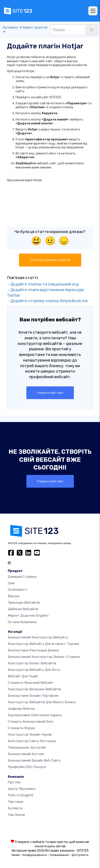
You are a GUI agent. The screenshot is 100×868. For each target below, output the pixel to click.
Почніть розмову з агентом (50, 260)
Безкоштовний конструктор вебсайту (38, 637)
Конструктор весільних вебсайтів (34, 689)
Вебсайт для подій (23, 676)
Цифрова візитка (21, 709)
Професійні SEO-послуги (27, 767)
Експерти (15, 808)
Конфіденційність (35, 855)
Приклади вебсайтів (24, 603)
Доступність (80, 855)
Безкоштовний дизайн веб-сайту (34, 760)
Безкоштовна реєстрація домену (33, 650)
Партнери (15, 802)
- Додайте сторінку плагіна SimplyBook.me (47, 301)
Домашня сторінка (22, 577)
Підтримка (10, 28)
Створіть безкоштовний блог (31, 722)
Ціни (11, 583)
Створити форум (21, 728)
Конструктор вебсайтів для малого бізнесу (42, 702)
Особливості (17, 590)
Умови (16, 855)
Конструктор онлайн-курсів (30, 735)
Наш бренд (16, 815)
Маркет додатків (35, 28)
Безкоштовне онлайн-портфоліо (33, 696)
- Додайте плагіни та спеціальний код (43, 284)
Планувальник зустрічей (27, 747)
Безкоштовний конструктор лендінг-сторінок (44, 657)
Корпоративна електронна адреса (35, 715)
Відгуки (14, 596)
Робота (21, 795)
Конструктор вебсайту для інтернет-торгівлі (43, 644)
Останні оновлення (22, 622)
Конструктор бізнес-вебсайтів (32, 663)
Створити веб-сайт (50, 393)
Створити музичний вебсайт (31, 683)
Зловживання (59, 855)
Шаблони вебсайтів (23, 609)
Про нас (14, 782)
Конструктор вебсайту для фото (34, 670)
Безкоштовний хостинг (26, 754)
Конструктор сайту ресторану (32, 741)
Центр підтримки (22, 789)
